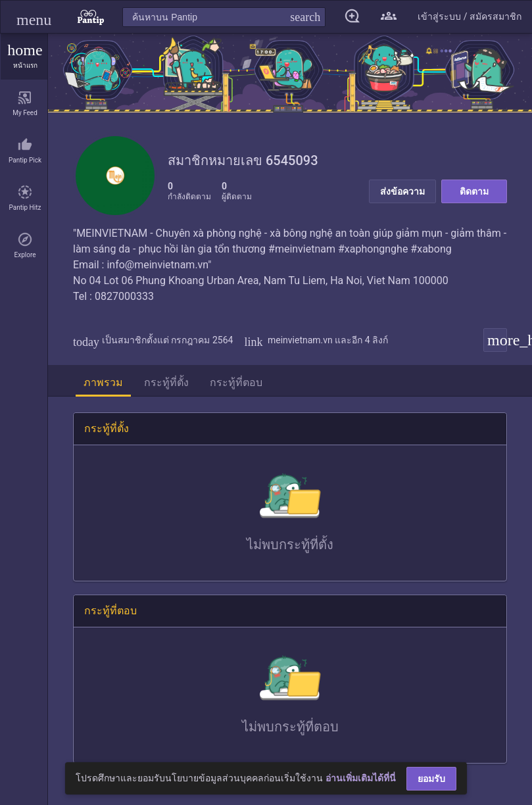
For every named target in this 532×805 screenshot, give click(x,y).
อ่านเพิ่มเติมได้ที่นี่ (361, 778)
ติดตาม (474, 191)
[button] (34, 17)
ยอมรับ (431, 779)
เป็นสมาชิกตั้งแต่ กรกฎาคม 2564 (153, 340)
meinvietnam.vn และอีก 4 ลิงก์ (316, 340)
